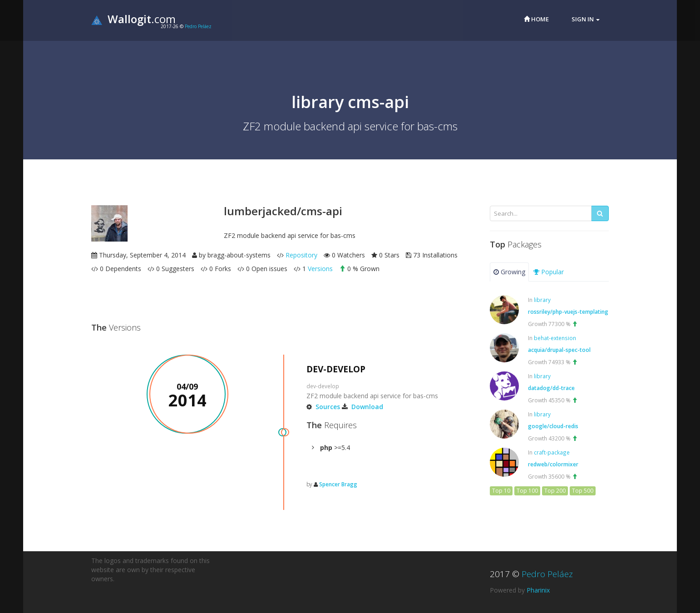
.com (133, 19)
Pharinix (538, 590)
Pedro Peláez (198, 26)
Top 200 (555, 491)
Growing (509, 272)
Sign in (586, 19)
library (542, 300)
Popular (549, 272)
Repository (301, 255)
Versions (320, 269)
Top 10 (501, 491)
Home (536, 19)
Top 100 (527, 491)
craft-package (552, 452)
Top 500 (583, 491)
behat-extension (555, 338)
